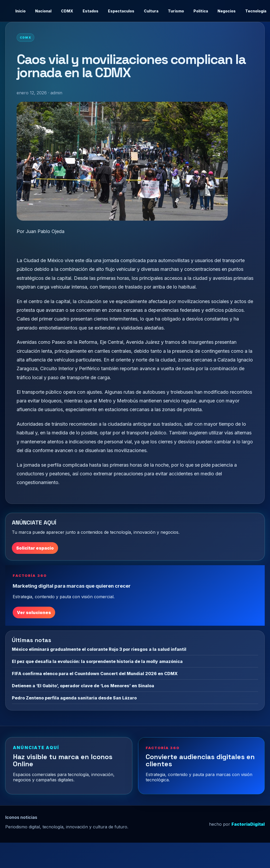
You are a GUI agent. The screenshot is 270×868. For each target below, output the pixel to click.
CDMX (67, 11)
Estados (91, 11)
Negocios (227, 11)
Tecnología (256, 11)
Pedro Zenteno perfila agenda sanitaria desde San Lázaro (74, 698)
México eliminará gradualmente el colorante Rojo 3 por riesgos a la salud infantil (99, 649)
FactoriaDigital (248, 824)
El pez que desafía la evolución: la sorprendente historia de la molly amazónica (97, 661)
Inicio (20, 11)
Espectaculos (121, 11)
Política (201, 11)
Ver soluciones (34, 612)
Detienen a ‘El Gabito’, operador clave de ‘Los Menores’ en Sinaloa (83, 686)
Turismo (176, 11)
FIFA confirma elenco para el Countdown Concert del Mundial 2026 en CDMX (95, 674)
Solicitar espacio (35, 548)
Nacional (43, 11)
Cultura (151, 11)
